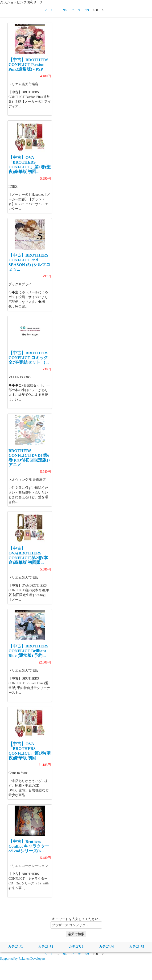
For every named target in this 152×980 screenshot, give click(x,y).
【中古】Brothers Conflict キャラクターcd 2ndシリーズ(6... (29, 846)
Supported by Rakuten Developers (23, 959)
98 (80, 10)
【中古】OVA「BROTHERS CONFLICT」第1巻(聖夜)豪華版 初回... (30, 165)
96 (65, 10)
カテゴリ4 (106, 947)
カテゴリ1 (15, 947)
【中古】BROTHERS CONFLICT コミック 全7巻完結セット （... (29, 358)
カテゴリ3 (76, 947)
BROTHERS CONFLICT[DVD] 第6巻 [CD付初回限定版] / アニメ (29, 458)
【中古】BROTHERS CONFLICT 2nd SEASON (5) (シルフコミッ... (29, 262)
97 (72, 10)
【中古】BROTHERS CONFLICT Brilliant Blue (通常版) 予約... (28, 651)
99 (87, 10)
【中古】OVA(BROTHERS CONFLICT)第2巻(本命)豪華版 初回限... (28, 555)
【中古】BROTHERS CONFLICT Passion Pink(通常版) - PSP (28, 64)
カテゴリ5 (137, 947)
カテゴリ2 (46, 947)
